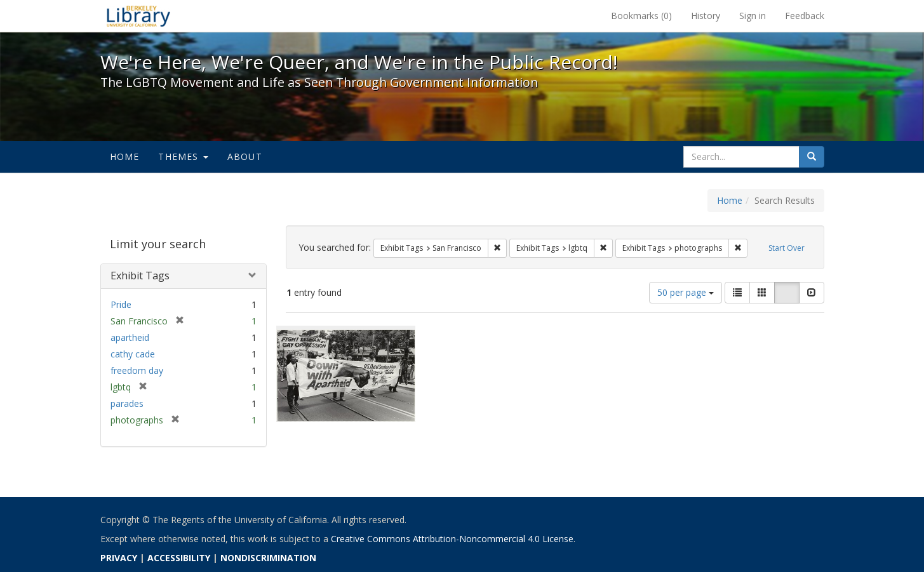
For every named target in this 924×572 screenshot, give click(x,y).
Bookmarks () (641, 16)
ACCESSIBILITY (179, 558)
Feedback (805, 16)
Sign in (753, 16)
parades (127, 403)
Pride (121, 304)
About (245, 156)
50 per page (686, 292)
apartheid (130, 337)
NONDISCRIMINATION (268, 558)
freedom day (137, 370)
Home (125, 156)
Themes (183, 156)
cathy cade (133, 354)
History (706, 16)
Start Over (787, 248)
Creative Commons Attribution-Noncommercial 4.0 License (452, 539)
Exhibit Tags (140, 276)
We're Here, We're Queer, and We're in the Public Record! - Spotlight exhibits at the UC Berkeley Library (138, 16)
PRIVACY (119, 558)
